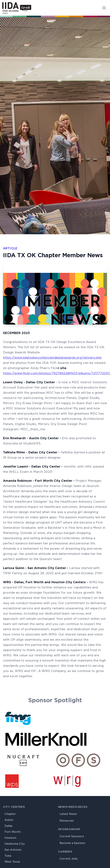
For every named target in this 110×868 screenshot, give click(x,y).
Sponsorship (69, 829)
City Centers (14, 807)
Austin (9, 820)
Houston (10, 838)
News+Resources (73, 807)
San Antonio (13, 850)
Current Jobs (69, 859)
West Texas (12, 862)
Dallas (8, 826)
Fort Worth (13, 832)
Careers (65, 852)
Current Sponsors (72, 836)
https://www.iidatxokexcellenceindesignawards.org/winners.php (52, 358)
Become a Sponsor (73, 843)
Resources (67, 821)
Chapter (10, 814)
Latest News (68, 814)
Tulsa (8, 856)
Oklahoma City (15, 844)
